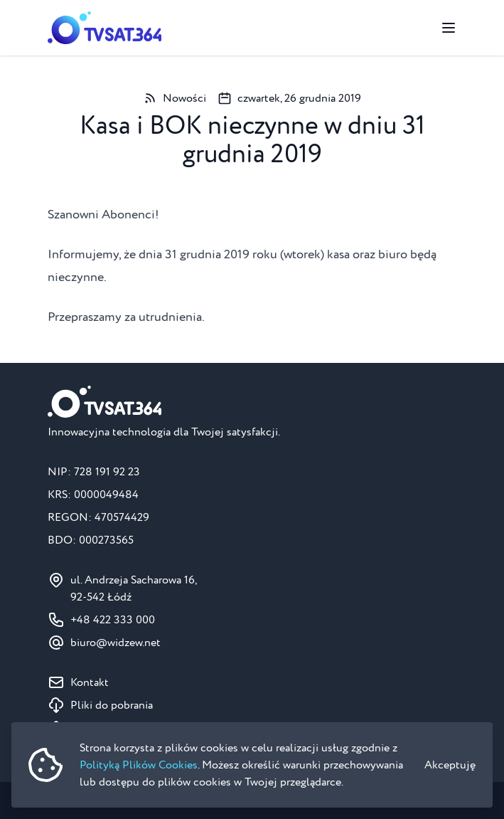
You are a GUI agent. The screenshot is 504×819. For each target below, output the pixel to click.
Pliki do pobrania (112, 705)
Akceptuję (450, 765)
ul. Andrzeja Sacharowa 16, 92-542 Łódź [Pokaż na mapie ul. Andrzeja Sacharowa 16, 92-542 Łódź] (134, 588)
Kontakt (90, 682)
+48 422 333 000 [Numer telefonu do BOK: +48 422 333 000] (113, 620)
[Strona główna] (104, 28)
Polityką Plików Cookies (139, 765)
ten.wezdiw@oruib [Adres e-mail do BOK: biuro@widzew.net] (116, 643)
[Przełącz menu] (449, 28)
